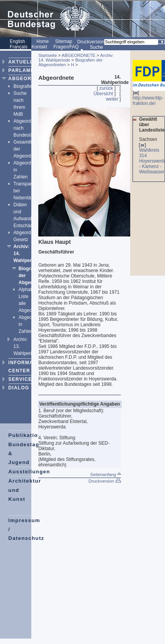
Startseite (48, 55)
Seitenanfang (105, 474)
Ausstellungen (29, 472)
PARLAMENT (25, 70)
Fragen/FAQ (66, 47)
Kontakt (39, 47)
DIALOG (19, 388)
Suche (96, 47)
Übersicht (103, 94)
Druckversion (91, 42)
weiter (112, 99)
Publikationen (29, 435)
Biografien (24, 86)
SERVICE (20, 379)
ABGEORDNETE (29, 79)
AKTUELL (21, 62)
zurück (106, 88)
